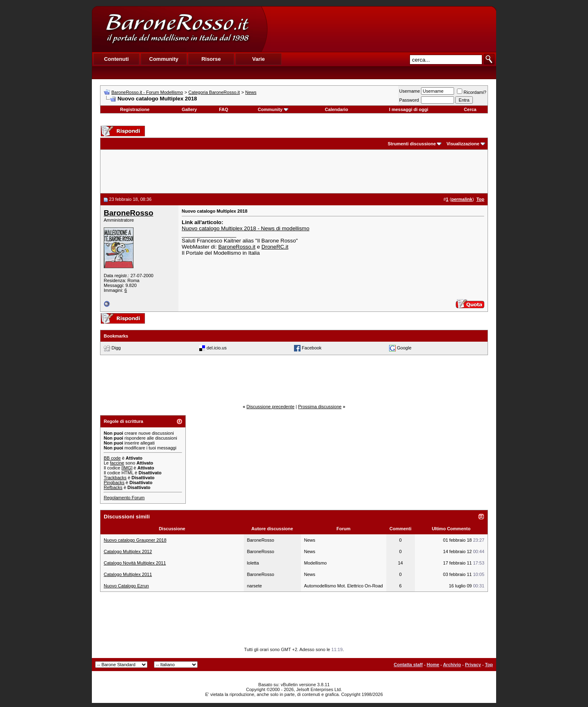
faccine (117, 463)
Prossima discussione (320, 407)
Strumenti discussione (412, 144)
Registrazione (135, 109)
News (251, 92)
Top (489, 665)
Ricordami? (472, 92)
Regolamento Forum (124, 498)
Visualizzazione (463, 144)
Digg (116, 347)
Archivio (452, 665)
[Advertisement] (381, 29)
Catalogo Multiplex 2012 (128, 551)
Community (273, 109)
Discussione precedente (271, 407)
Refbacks (113, 487)
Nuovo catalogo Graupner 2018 (135, 540)
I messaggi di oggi (409, 109)
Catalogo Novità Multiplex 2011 (135, 563)
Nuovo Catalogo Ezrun (126, 586)
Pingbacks (114, 482)
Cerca (470, 109)
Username (410, 91)
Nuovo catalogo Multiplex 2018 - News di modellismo (246, 228)
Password (409, 100)
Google (404, 347)
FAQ (224, 109)
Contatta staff (408, 665)
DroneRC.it (275, 247)
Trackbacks (115, 478)
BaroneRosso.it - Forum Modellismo (147, 92)
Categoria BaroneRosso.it (214, 92)
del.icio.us (217, 347)
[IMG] (127, 468)
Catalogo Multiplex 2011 (128, 574)
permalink (462, 199)
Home (433, 665)
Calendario (337, 109)
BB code (112, 458)
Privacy (473, 665)
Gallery (189, 109)
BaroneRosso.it (237, 247)
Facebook (312, 347)
